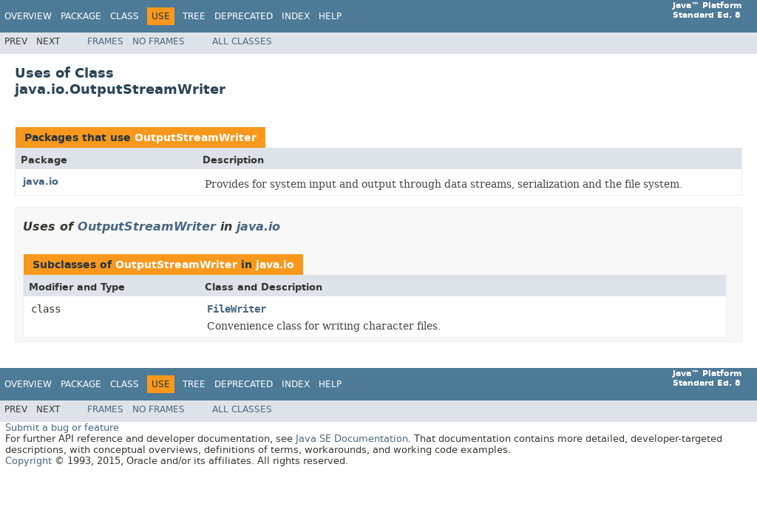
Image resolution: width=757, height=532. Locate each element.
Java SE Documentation (352, 439)
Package (81, 16)
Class (125, 16)
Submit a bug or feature (62, 427)
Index (296, 16)
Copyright (28, 461)
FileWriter (237, 309)
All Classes (242, 41)
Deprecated (244, 16)
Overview (28, 16)
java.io (41, 181)
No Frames (159, 41)
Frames (105, 41)
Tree (194, 16)
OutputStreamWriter (196, 138)
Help (330, 16)
